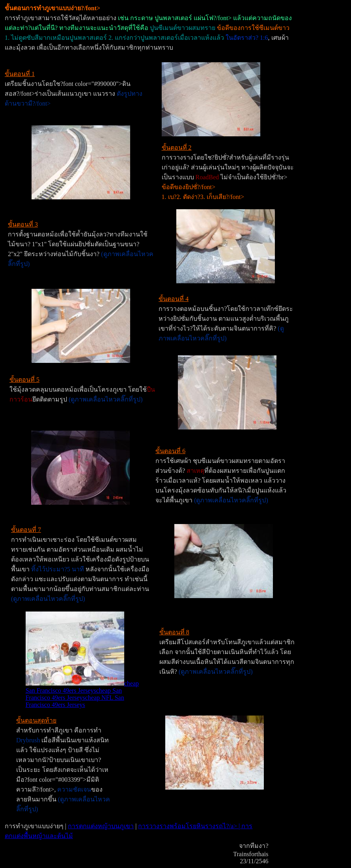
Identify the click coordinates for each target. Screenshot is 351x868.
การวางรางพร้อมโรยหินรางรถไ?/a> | (190, 826)
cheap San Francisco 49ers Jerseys (82, 687)
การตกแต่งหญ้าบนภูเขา (101, 826)
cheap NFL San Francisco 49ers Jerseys (75, 701)
